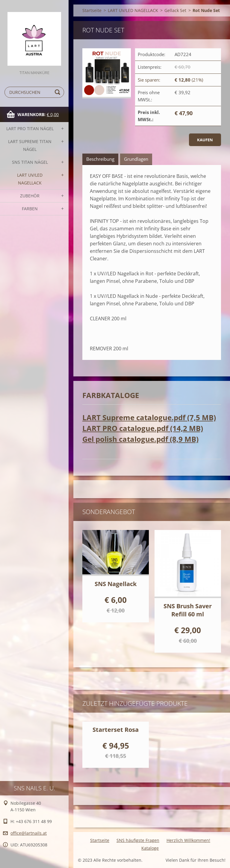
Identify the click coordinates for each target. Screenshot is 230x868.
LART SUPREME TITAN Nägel (30, 145)
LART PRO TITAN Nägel (30, 129)
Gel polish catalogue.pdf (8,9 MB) (140, 439)
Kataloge (150, 848)
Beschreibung (100, 159)
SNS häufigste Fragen (138, 840)
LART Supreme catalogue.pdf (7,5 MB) (149, 417)
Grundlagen (136, 159)
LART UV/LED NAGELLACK (30, 179)
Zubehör (30, 196)
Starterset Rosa (116, 730)
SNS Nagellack (116, 584)
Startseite (92, 10)
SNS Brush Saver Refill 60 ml (188, 610)
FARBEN (30, 209)
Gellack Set (175, 10)
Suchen (58, 92)
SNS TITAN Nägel (30, 162)
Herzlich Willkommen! (188, 840)
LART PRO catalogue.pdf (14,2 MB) (143, 428)
